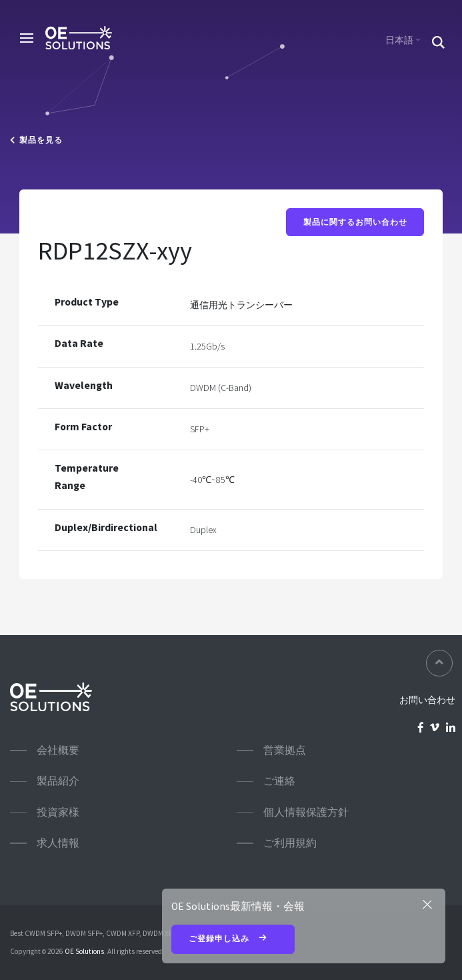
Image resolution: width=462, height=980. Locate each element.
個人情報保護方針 (306, 812)
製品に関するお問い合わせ (355, 222)
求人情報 (58, 843)
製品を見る (36, 140)
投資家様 (58, 812)
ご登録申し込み (233, 939)
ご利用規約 (290, 843)
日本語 (399, 40)
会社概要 (58, 750)
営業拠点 (285, 750)
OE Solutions (84, 951)
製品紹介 (58, 781)
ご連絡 (279, 781)
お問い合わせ (427, 700)
